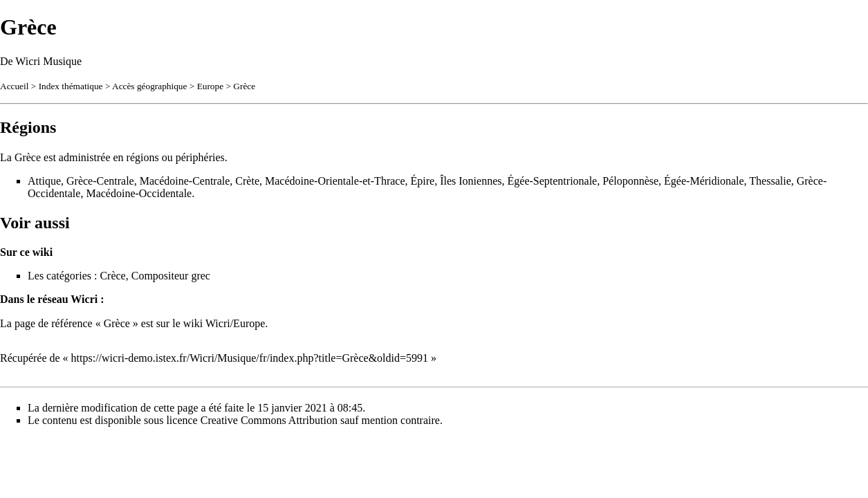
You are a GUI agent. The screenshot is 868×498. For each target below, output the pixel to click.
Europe (211, 86)
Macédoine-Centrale (185, 181)
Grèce (244, 86)
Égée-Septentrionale (553, 181)
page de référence (54, 323)
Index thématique (71, 86)
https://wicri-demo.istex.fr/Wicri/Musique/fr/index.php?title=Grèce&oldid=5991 (250, 358)
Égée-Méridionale (704, 181)
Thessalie (770, 181)
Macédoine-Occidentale (139, 193)
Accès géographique (149, 86)
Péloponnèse (630, 181)
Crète (247, 181)
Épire (423, 181)
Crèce (112, 276)
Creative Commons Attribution (269, 420)
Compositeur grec (171, 276)
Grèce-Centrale (100, 181)
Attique (44, 181)
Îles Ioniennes (471, 181)
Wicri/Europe (235, 323)
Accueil (14, 86)
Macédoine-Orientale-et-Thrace (335, 181)
